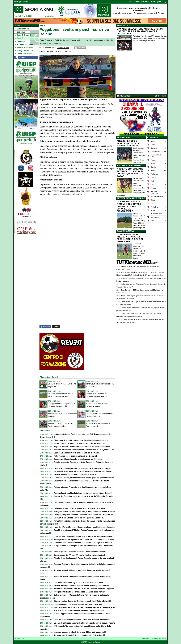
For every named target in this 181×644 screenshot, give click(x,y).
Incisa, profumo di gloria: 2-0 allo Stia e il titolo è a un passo (79, 443)
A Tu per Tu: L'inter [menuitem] (24, 44)
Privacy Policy (161, 639)
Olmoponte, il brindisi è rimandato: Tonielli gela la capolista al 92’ (82, 440)
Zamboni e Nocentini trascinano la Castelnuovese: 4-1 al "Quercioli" (83, 450)
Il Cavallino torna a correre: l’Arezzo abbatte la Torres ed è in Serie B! (83, 472)
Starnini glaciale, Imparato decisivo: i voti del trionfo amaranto (80, 552)
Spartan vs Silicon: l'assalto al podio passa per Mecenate (78, 459)
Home (17, 25)
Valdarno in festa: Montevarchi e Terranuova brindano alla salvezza (82, 620)
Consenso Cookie (149, 639)
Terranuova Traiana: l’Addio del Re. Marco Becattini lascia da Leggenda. (84, 589)
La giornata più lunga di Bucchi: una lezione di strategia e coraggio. (83, 468)
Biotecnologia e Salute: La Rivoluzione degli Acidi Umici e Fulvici (81, 601)
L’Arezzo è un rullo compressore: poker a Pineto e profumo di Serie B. (83, 536)
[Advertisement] (142, 73)
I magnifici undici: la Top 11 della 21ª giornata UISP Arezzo (79, 604)
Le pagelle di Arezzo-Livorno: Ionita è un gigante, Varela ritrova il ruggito (85, 623)
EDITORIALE (122, 25)
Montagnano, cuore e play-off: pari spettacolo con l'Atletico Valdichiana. (84, 539)
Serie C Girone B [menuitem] (23, 35)
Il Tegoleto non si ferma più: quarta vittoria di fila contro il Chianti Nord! (84, 546)
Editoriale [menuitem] (20, 32)
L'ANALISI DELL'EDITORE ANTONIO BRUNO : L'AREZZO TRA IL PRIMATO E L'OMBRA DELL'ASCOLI (140, 31)
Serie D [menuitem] (19, 38)
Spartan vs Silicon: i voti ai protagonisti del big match (77, 453)
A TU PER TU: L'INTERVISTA (129, 166)
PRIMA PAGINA (124, 138)
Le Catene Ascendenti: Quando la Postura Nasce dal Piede (79, 583)
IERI (164, 96)
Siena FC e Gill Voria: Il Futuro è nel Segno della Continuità (79, 518)
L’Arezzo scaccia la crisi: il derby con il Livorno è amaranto (79, 632)
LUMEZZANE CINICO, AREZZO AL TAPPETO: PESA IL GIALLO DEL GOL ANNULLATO (130, 238)
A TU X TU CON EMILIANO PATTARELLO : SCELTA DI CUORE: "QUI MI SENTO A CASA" (130, 172)
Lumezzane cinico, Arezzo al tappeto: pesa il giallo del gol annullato (83, 478)
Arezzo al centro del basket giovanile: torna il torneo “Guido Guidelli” (83, 493)
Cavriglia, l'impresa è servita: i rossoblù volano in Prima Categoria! (82, 515)
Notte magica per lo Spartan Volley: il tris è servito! (75, 456)
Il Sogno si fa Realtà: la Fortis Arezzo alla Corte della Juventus (80, 592)
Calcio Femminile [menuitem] (23, 54)
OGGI (157, 96)
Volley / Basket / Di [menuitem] (24, 51)
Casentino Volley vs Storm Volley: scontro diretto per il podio (80, 508)
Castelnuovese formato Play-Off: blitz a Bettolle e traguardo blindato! (83, 543)
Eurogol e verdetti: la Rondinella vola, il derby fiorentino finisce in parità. (85, 512)
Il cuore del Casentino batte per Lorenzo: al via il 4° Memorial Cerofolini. (84, 496)
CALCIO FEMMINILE (126, 231)
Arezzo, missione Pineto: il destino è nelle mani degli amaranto (81, 586)
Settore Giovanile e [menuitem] (24, 48)
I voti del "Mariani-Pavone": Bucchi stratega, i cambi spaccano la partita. (85, 527)
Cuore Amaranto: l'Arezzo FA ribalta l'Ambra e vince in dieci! (79, 555)
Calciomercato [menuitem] (22, 29)
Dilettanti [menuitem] (20, 41)
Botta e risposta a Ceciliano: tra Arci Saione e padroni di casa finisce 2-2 (84, 607)
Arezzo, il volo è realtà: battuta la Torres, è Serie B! (75, 475)
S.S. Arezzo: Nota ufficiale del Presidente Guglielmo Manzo (79, 611)
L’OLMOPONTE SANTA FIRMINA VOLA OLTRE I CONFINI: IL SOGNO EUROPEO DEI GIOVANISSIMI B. (129, 206)
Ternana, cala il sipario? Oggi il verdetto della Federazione (78, 635)
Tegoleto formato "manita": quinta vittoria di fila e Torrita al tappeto (82, 447)
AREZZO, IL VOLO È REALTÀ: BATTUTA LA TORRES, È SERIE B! (128, 143)
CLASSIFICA (153, 138)
